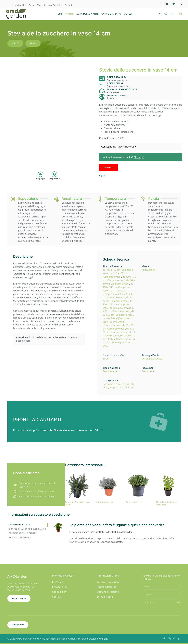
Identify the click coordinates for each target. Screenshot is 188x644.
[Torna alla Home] (16, 14)
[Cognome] (161, 595)
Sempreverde (110, 371)
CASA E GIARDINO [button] (111, 14)
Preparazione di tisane (122, 387)
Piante (15, 43)
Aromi (33, 43)
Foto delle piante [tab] (19, 525)
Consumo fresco (112, 384)
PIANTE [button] (70, 14)
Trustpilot (18, 625)
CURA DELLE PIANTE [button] (87, 14)
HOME (59, 14)
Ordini (31, 5)
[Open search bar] (181, 14)
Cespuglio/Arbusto (152, 359)
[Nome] (161, 587)
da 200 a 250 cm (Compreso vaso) (117, 304)
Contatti (68, 5)
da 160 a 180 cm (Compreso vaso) (118, 287)
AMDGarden (148, 270)
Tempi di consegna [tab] (20, 537)
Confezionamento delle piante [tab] (27, 529)
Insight (104, 639)
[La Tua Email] (161, 602)
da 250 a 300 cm (118, 308)
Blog (39, 5)
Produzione (148, 371)
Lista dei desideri (19, 5)
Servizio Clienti (105, 597)
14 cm (106, 359)
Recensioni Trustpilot (53, 5)
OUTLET (128, 14)
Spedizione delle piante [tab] (23, 533)
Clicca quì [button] (139, 157)
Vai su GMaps (19, 598)
